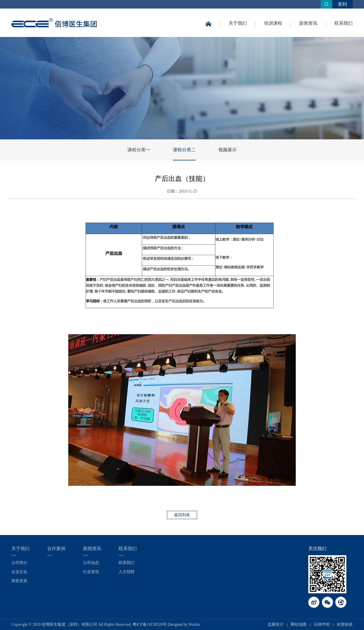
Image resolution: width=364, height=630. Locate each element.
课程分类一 (139, 150)
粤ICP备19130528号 (150, 624)
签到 (342, 4)
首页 (208, 28)
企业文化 (19, 572)
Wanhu (194, 624)
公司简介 (19, 563)
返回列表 (182, 515)
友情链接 (345, 624)
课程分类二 (184, 150)
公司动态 (91, 563)
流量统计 (276, 624)
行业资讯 (91, 572)
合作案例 (56, 549)
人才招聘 (127, 572)
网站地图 (299, 624)
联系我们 (344, 23)
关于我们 (238, 23)
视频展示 (227, 150)
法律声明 (322, 624)
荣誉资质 (19, 581)
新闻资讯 (308, 23)
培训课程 (273, 23)
